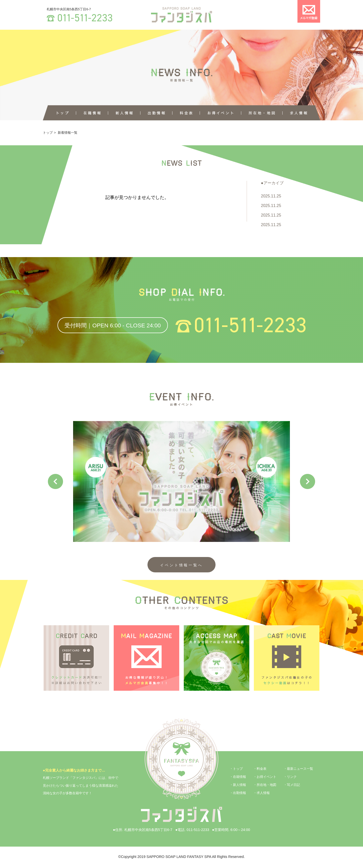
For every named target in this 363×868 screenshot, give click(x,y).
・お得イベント (265, 777)
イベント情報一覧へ (181, 565)
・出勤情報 (238, 793)
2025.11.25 (271, 196)
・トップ (236, 769)
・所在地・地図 (265, 785)
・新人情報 (238, 785)
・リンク (290, 777)
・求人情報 (262, 793)
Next (308, 482)
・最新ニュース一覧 (298, 769)
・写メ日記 (292, 785)
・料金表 (260, 769)
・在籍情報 (238, 777)
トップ (48, 133)
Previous (55, 482)
